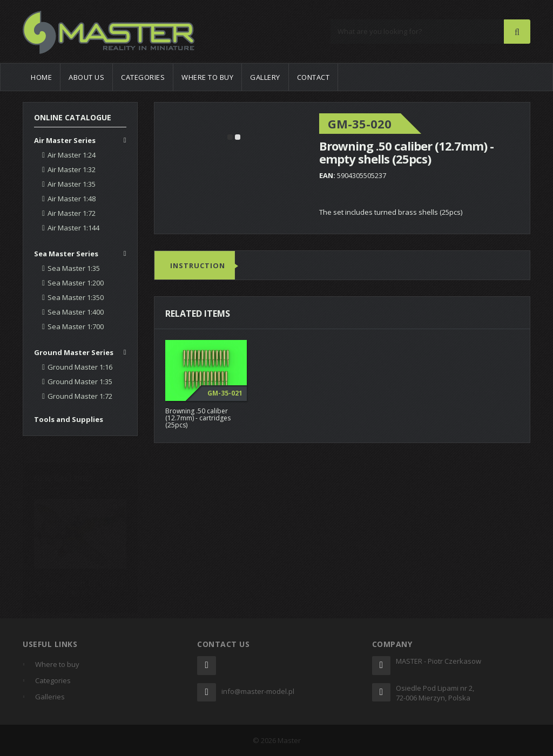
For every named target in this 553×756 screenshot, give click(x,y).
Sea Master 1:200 (76, 283)
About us (86, 77)
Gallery (265, 77)
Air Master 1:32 (72, 169)
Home (41, 77)
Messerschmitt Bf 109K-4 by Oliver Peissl (79, 584)
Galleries (50, 697)
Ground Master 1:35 (80, 382)
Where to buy (207, 77)
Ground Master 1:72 (80, 396)
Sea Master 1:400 (76, 312)
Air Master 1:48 (72, 199)
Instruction (198, 266)
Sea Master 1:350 (76, 297)
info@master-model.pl (258, 691)
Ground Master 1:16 (80, 367)
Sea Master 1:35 (74, 268)
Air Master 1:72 (72, 213)
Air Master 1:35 (72, 184)
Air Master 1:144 (73, 228)
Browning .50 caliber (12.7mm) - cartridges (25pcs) (198, 418)
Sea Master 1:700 (76, 326)
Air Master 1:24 (72, 155)
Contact (313, 77)
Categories (143, 77)
